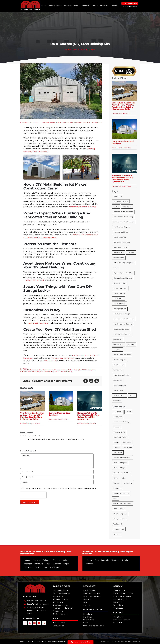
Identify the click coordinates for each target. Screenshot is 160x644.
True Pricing (118, 605)
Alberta (89, 560)
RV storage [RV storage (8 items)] (117, 350)
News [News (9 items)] (115, 478)
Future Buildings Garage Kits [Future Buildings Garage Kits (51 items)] (124, 263)
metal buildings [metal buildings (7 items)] (119, 293)
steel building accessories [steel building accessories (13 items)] (123, 504)
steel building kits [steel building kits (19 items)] (120, 360)
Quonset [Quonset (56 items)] (117, 483)
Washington (54, 567)
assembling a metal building (82, 207)
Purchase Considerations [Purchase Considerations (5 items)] (122, 334)
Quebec (90, 564)
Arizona (27, 560)
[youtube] (39, 623)
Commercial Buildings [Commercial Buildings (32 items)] (122, 422)
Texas (38, 567)
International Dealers (122, 596)
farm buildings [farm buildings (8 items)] (119, 258)
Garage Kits (66, 122)
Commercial (58, 596)
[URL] (57, 482)
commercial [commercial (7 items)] (127, 207)
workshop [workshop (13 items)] (117, 401)
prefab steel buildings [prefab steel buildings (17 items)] (121, 329)
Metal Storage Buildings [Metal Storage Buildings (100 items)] (122, 473)
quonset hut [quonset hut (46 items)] (128, 483)
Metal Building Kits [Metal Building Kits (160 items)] (120, 463)
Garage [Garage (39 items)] (116, 442)
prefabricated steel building (64, 371)
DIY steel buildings (55, 122)
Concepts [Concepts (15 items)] (117, 427)
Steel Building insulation (94, 626)
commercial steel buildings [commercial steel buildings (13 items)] (123, 212)
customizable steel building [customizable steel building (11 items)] (123, 217)
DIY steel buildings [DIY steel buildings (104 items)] (120, 437)
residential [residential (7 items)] (131, 344)
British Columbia (102, 560)
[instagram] (34, 623)
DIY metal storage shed (46, 370)
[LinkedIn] (97, 381)
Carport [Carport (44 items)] (129, 412)
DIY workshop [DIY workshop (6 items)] (118, 252)
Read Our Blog (89, 590)
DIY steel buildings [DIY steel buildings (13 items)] (120, 247)
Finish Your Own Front (93, 596)
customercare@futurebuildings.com (126, 641)
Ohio (48, 564)
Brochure (87, 599)
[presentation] (33, 495)
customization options (38, 323)
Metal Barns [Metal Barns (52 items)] (118, 452)
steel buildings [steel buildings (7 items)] (119, 365)
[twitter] (30, 623)
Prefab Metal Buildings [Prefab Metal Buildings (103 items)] (122, 314)
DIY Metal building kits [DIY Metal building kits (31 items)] (122, 227)
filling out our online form (62, 358)
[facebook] (25, 623)
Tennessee (29, 567)
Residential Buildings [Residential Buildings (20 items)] (121, 493)
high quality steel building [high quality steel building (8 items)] (123, 278)
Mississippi (39, 564)
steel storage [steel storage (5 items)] (118, 390)
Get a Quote (118, 617)
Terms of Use (59, 626)
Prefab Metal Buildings (47, 371)
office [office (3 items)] (123, 478)
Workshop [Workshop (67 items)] (117, 534)
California (47, 560)
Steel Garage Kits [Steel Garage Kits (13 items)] (120, 385)
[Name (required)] (57, 472)
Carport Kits (58, 611)
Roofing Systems (60, 605)
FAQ (85, 602)
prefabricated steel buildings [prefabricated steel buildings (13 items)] (124, 319)
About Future (119, 590)
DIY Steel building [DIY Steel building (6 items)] (120, 237)
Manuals (87, 605)
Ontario (125, 560)
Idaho (65, 560)
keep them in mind (35, 280)
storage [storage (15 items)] (132, 395)
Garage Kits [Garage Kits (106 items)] (127, 442)
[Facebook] (86, 381)
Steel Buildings (90, 122)
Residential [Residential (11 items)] (117, 488)
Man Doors (88, 617)
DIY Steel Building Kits (75, 370)
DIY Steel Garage (88, 370)
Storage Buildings (61, 590)
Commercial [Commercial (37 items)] (118, 417)
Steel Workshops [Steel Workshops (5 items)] (119, 395)
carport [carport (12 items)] (116, 207)
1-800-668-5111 (49, 361)
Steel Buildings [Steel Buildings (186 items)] (119, 509)
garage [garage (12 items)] (116, 268)
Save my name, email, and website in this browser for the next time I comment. (60, 488)
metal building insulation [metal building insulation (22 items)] (122, 458)
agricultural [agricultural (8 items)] (118, 196)
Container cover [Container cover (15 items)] (119, 432)
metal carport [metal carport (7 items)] (118, 298)
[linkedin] (44, 623)
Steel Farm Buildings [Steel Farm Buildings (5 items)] (121, 375)
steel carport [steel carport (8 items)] (118, 370)
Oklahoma (56, 564)
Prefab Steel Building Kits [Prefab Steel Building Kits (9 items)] (123, 324)
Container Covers (60, 599)
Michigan (28, 564)
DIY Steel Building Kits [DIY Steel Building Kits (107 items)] (122, 242)
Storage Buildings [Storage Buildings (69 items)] (120, 519)
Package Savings (60, 614)
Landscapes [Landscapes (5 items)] (128, 447)
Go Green (117, 602)
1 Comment (24, 368)
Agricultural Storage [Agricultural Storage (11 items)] (121, 201)
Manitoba (115, 560)
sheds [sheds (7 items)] (116, 498)
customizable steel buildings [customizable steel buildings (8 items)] (124, 222)
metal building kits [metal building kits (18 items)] (120, 288)
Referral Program (120, 599)
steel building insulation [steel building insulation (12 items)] (122, 355)
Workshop (99, 122)
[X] (91, 381)
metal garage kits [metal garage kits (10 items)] (120, 309)
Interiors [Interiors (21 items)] (116, 447)
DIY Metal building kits (31, 370)
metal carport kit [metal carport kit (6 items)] (120, 304)
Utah (45, 567)
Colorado (56, 560)
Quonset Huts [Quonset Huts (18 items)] (118, 344)
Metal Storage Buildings (77, 122)
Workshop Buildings (62, 593)
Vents (86, 623)
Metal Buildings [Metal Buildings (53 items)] (119, 468)
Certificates (118, 608)
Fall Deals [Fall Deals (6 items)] (131, 252)
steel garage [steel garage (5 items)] (118, 380)
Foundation (88, 614)
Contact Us (118, 623)
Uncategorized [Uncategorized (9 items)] (119, 529)
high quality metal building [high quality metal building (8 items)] (123, 273)
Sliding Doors (89, 620)
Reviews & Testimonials (123, 593)
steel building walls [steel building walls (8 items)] (120, 514)
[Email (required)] (57, 477)
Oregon (66, 564)
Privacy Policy (59, 623)
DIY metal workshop (61, 370)
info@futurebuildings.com (38, 604)
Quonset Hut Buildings (63, 608)
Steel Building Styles (92, 593)
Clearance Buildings (122, 620)
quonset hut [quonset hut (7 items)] (118, 339)
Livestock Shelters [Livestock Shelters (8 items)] (120, 283)
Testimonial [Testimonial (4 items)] (118, 524)
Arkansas (36, 560)
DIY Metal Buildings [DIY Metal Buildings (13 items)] (121, 232)
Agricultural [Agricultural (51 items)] (118, 412)
